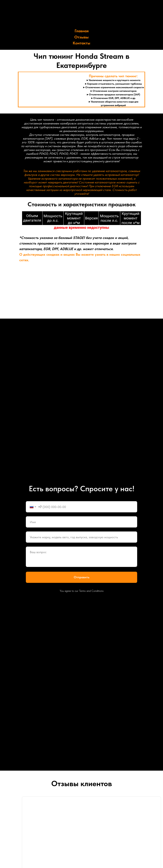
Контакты (81, 43)
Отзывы (81, 37)
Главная (82, 31)
